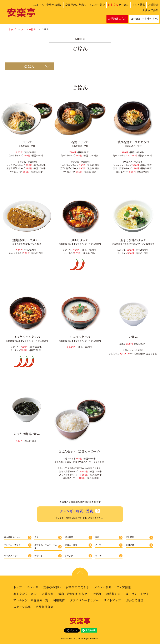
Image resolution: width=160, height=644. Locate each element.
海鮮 (97, 537)
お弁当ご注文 (135, 600)
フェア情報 (139, 5)
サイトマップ (112, 600)
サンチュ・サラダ (12, 545)
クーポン (119, 5)
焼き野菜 (130, 537)
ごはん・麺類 (71, 545)
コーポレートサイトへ (144, 19)
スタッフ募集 (150, 10)
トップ (12, 29)
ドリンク (69, 556)
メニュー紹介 (97, 5)
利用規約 (59, 600)
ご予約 (97, 594)
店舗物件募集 (45, 607)
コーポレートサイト (139, 594)
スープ (98, 545)
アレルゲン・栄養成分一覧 (31, 600)
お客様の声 (113, 594)
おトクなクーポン (25, 594)
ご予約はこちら (117, 19)
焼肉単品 (69, 537)
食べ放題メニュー (12, 537)
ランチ (98, 556)
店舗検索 (153, 5)
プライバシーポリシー (84, 600)
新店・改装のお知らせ (73, 594)
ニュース (39, 5)
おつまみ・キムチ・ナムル (46, 546)
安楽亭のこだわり (76, 5)
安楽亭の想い (54, 5)
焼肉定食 (130, 545)
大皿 (36, 537)
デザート (39, 556)
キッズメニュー (11, 556)
